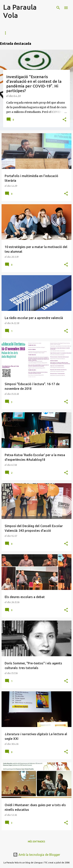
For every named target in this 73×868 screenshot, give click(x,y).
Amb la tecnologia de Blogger (37, 855)
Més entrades (36, 842)
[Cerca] (58, 8)
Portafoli (10, 33)
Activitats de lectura (41, 33)
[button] (64, 120)
